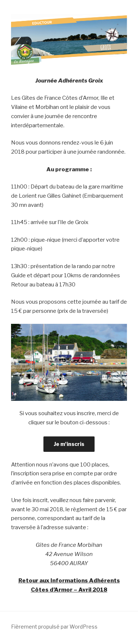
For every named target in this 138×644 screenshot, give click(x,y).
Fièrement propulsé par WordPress (54, 627)
